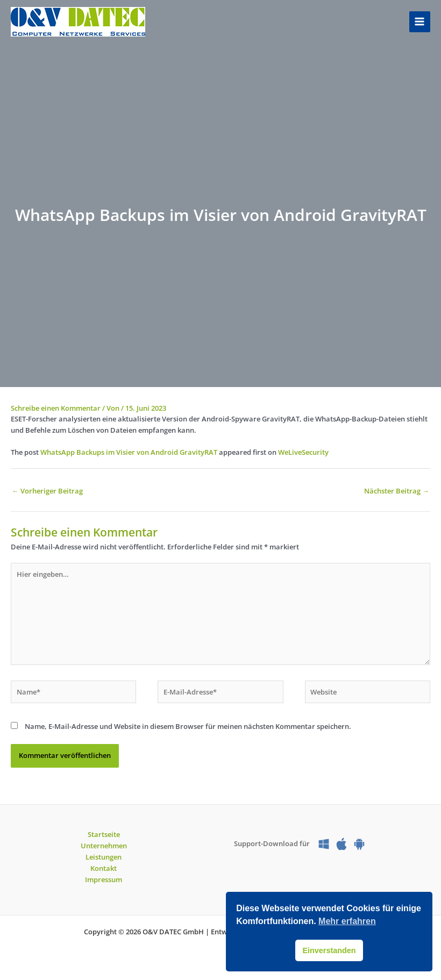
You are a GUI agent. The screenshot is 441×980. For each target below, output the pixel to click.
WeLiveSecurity (303, 452)
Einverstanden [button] (329, 950)
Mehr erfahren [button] (347, 921)
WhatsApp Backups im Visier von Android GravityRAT (129, 452)
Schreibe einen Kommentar (56, 408)
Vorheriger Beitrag (47, 491)
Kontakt (104, 868)
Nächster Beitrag (397, 491)
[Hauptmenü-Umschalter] (420, 22)
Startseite (104, 834)
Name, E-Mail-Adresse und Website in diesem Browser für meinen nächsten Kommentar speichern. (188, 726)
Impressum (104, 879)
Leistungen (104, 857)
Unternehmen (104, 846)
